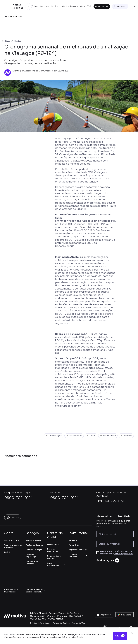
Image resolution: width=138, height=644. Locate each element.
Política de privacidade (123, 554)
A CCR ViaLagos (12, 540)
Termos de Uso (78, 623)
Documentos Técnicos (32, 563)
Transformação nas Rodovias (13, 546)
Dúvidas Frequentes (53, 550)
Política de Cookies (61, 623)
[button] (120, 6)
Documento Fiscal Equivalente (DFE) (35, 591)
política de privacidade (71, 637)
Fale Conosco (54, 544)
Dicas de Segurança (31, 556)
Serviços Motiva (33, 540)
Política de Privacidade (40, 623)
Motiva (73, 540)
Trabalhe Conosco (78, 556)
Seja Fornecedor (78, 550)
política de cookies (47, 637)
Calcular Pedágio (34, 550)
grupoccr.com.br (70, 406)
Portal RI (74, 545)
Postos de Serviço (34, 545)
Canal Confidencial (56, 564)
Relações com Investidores (11, 591)
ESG (7, 552)
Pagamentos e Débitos (54, 557)
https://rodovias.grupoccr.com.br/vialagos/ (86, 221)
